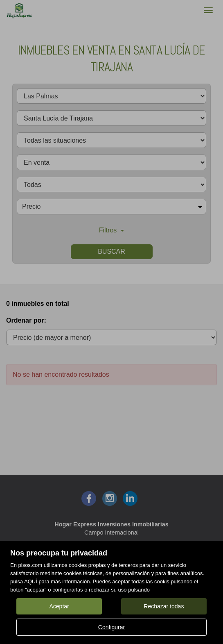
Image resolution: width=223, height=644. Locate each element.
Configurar (111, 627)
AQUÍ (31, 581)
